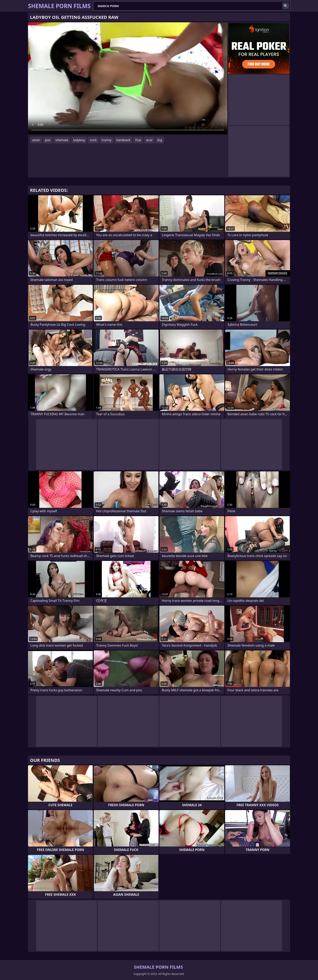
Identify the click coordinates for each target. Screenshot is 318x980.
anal (149, 140)
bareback (123, 140)
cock (93, 140)
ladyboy (79, 140)
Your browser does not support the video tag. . (128, 78)
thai (138, 140)
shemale (62, 140)
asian (36, 140)
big (160, 140)
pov (48, 140)
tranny (107, 140)
